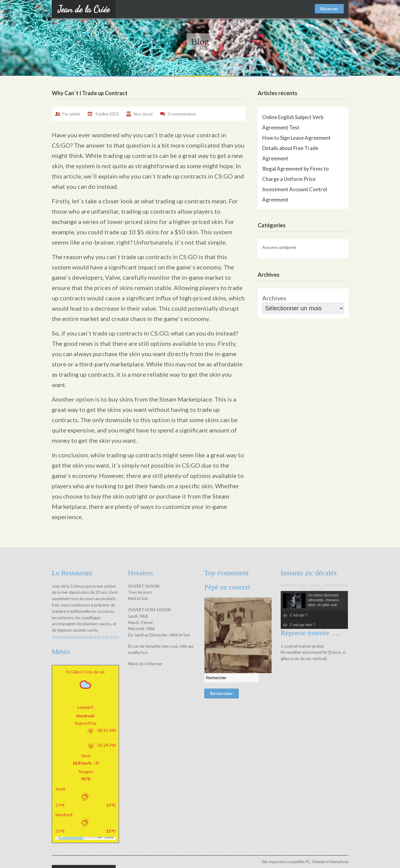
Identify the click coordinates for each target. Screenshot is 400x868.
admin (75, 114)
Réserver (329, 9)
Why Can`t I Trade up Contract (90, 93)
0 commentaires (182, 114)
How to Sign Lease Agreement (296, 138)
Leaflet (87, 822)
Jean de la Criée (84, 9)
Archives (274, 298)
